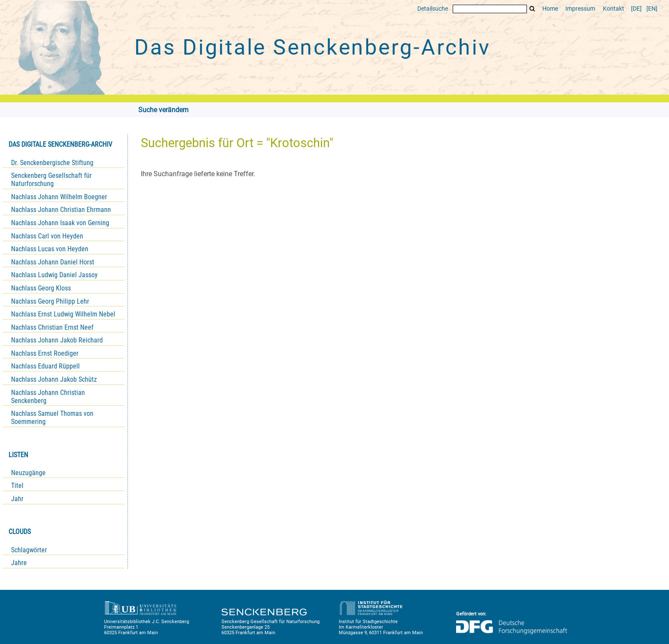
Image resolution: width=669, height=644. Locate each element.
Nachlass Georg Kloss (41, 288)
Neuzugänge (28, 473)
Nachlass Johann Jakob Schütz (54, 379)
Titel (17, 486)
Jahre (19, 563)
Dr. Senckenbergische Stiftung (52, 163)
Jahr (17, 499)
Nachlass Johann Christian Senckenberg (48, 397)
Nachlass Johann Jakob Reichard (57, 340)
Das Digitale (312, 47)
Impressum (580, 9)
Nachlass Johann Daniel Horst (53, 262)
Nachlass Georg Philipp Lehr (50, 301)
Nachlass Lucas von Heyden (50, 249)
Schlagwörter (29, 550)
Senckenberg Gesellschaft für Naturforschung (51, 180)
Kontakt (614, 9)
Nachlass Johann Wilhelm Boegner (59, 197)
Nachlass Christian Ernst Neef (52, 327)
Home (550, 9)
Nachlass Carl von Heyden (47, 236)
